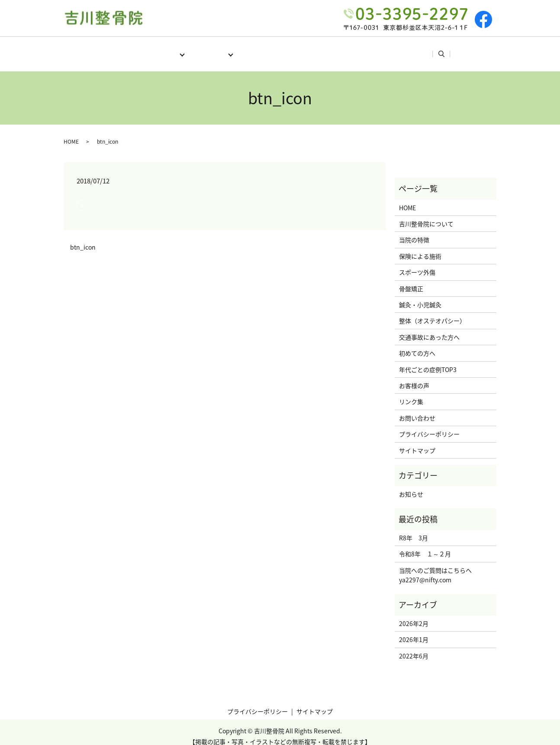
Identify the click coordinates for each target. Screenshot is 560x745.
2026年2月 (414, 615)
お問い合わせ (417, 410)
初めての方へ (263, 49)
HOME (103, 49)
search (470, 50)
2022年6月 (414, 648)
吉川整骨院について (426, 215)
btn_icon (83, 239)
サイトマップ (417, 442)
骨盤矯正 (411, 280)
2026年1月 (414, 631)
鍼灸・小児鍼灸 (420, 296)
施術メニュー (205, 49)
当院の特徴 (414, 231)
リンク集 (435, 49)
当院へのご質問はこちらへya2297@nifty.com (435, 567)
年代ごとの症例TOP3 (328, 49)
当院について (148, 49)
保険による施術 (420, 248)
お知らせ (411, 486)
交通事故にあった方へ (429, 329)
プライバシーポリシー (429, 426)
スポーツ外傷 (417, 264)
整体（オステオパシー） (432, 312)
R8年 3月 (414, 530)
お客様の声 (390, 49)
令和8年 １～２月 (425, 546)
